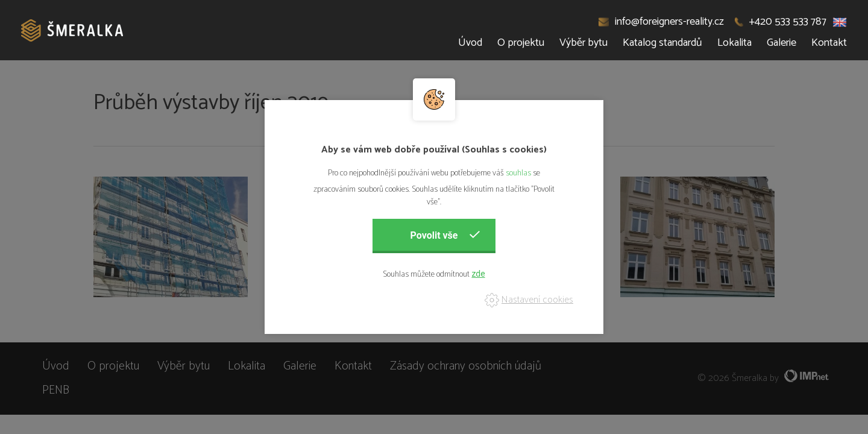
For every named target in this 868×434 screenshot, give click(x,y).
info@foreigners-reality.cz (662, 22)
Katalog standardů (662, 43)
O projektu (521, 43)
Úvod (470, 43)
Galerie (782, 43)
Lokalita (734, 43)
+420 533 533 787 (781, 22)
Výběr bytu (583, 43)
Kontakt (829, 43)
